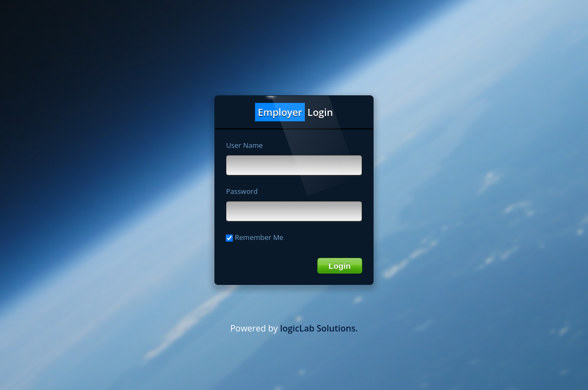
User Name (244, 145)
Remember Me (254, 237)
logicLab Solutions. (319, 328)
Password (242, 191)
